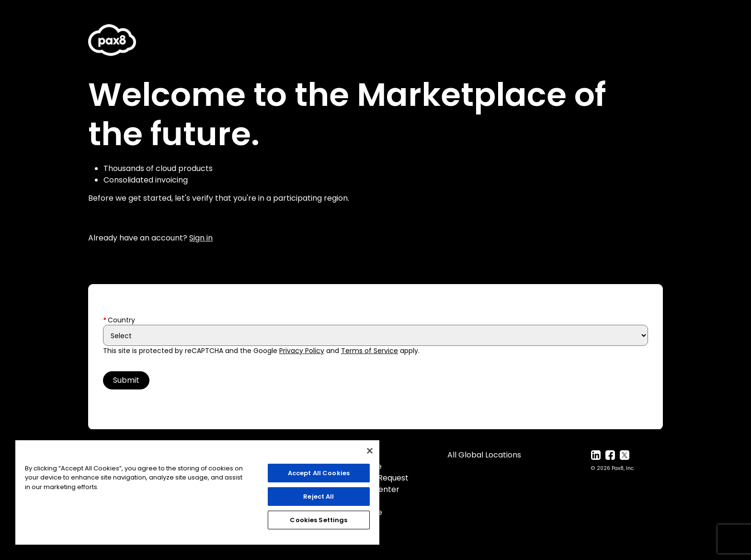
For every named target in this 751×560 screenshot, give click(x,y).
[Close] (370, 451)
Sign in (201, 238)
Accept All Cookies (319, 473)
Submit (126, 380)
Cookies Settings (319, 520)
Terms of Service (370, 351)
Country (121, 320)
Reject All (319, 497)
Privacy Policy (302, 351)
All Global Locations (484, 455)
